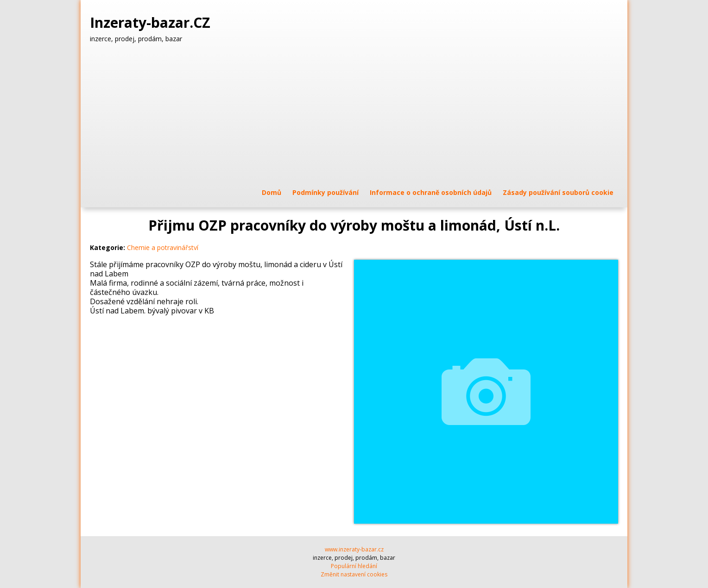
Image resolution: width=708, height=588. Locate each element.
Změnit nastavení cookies (354, 574)
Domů (272, 192)
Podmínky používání (326, 192)
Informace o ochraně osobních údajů (431, 192)
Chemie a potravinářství (163, 247)
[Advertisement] (354, 115)
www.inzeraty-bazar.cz (354, 549)
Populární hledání (354, 566)
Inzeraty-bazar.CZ (152, 23)
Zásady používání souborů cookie (558, 192)
